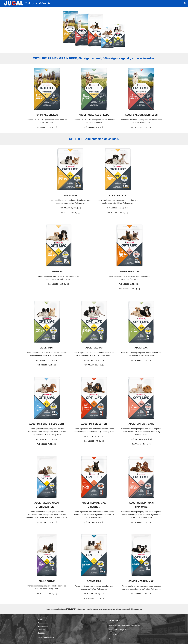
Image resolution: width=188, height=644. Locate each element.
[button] (185, 3)
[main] (94, 58)
